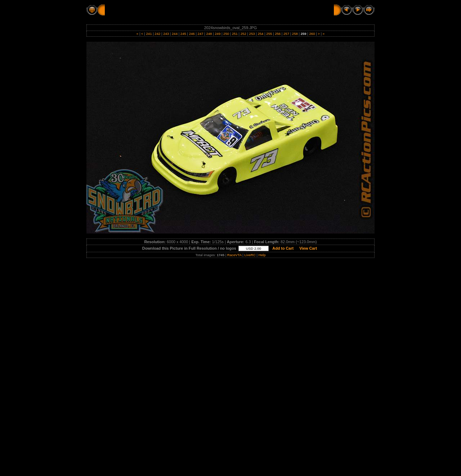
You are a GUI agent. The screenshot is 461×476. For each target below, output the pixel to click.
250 (226, 34)
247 (200, 34)
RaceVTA (234, 255)
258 (295, 34)
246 (192, 34)
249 (218, 34)
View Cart (308, 248)
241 (149, 34)
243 (166, 34)
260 (312, 34)
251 (235, 34)
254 (261, 34)
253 (252, 34)
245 (183, 34)
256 (278, 34)
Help (262, 255)
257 (286, 34)
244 (174, 34)
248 (209, 34)
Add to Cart (283, 248)
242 (158, 34)
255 (269, 34)
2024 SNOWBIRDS (170, 10)
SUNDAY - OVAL (218, 10)
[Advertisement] (230, 313)
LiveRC (250, 255)
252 (243, 34)
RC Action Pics (123, 10)
